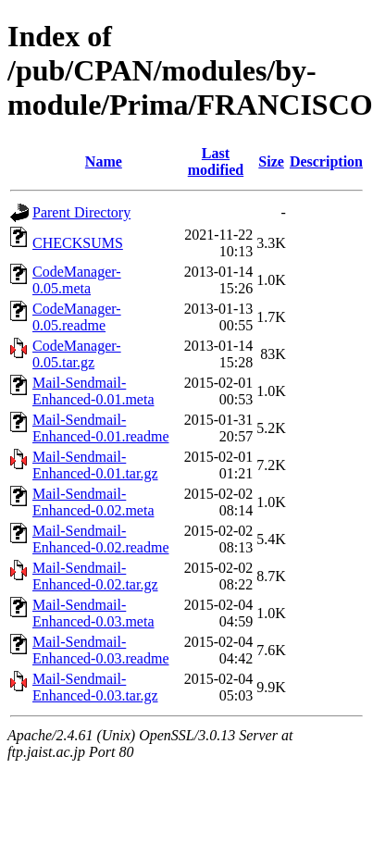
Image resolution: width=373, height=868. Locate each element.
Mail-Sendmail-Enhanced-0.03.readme (100, 650)
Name (104, 161)
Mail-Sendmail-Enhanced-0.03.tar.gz (95, 687)
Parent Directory (81, 212)
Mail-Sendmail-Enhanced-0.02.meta (93, 502)
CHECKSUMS (78, 243)
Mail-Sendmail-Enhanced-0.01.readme (100, 428)
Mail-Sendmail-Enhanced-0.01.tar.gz (95, 465)
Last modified (216, 161)
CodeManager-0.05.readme (77, 317)
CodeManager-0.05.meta (77, 280)
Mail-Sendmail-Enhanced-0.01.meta (93, 391)
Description (326, 161)
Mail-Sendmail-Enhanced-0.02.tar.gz (95, 576)
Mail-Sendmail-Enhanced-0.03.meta (93, 613)
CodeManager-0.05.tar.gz (77, 354)
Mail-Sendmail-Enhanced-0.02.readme (100, 539)
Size (271, 161)
